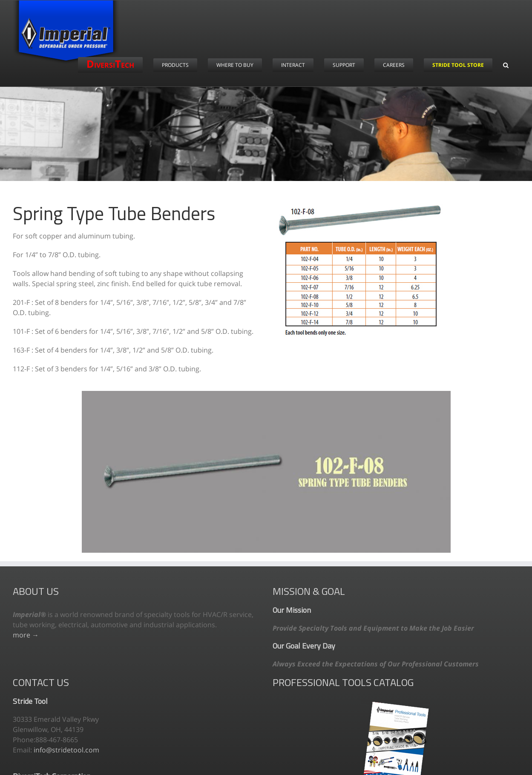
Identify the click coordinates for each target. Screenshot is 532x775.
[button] (506, 65)
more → (26, 635)
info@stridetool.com (66, 750)
